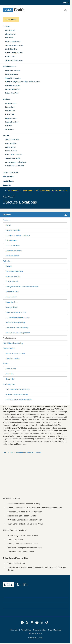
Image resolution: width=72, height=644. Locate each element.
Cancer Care (10, 114)
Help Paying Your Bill (13, 85)
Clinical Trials (10, 57)
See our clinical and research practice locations (22, 452)
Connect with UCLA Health (15, 166)
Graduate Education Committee (17, 394)
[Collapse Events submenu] (67, 364)
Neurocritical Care (12, 292)
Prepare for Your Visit (13, 71)
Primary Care (10, 107)
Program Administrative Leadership (18, 389)
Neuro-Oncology (11, 302)
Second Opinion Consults (14, 45)
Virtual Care (9, 38)
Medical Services (11, 49)
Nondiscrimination (40, 630)
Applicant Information (13, 230)
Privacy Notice (26, 630)
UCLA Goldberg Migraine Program (18, 317)
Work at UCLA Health (13, 158)
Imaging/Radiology (12, 122)
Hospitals (9, 126)
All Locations (10, 129)
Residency (7, 220)
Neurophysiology (12, 307)
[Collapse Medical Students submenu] (67, 348)
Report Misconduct (55, 630)
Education (7, 215)
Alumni (8, 225)
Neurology (27, 191)
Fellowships (7, 261)
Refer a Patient (8, 176)
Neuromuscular (11, 297)
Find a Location (11, 34)
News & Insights (11, 143)
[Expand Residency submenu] (38, 220)
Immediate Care (11, 103)
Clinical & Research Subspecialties (18, 333)
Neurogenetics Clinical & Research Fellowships (22, 287)
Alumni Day (10, 374)
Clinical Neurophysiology (14, 271)
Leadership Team (9, 384)
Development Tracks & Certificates (18, 235)
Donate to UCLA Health (13, 155)
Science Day (10, 379)
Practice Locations (9, 338)
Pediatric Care (10, 111)
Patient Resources (9, 66)
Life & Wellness (11, 240)
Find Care (6, 26)
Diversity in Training (13, 358)
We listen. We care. (36, 633)
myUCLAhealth (8, 181)
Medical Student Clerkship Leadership (19, 400)
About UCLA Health (12, 140)
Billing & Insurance (12, 74)
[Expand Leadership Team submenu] (41, 384)
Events (6, 364)
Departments (13, 191)
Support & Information (13, 78)
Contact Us (7, 185)
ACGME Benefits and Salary (13, 343)
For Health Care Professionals (16, 162)
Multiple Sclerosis (12, 281)
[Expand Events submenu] (37, 364)
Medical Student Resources (15, 353)
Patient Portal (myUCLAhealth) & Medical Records (23, 82)
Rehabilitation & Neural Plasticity (17, 328)
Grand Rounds (11, 369)
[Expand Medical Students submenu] (41, 348)
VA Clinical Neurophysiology (15, 323)
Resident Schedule (12, 256)
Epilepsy (9, 266)
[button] (35, 173)
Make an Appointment (13, 42)
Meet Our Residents (13, 246)
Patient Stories (10, 147)
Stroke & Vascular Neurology (16, 312)
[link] (22, 623)
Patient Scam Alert (12, 93)
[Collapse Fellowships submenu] (67, 261)
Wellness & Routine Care (14, 60)
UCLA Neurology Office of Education (52, 191)
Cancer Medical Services (14, 53)
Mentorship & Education (14, 251)
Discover (6, 135)
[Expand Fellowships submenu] (39, 261)
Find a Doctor (10, 30)
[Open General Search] (65, 3)
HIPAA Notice (14, 630)
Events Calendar (11, 151)
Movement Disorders (13, 276)
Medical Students (9, 348)
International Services (13, 89)
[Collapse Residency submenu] (67, 220)
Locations (6, 99)
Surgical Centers (11, 118)
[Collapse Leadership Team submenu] (67, 384)
